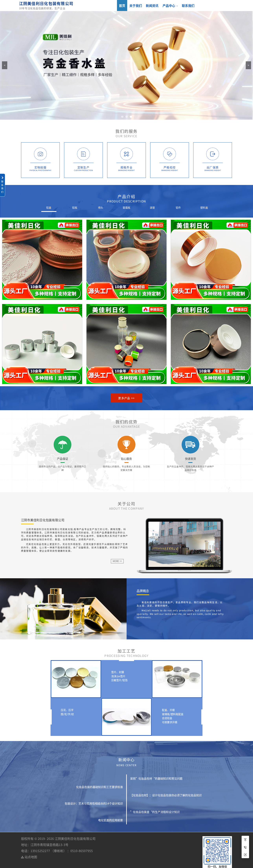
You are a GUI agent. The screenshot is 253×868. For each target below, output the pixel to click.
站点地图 (29, 857)
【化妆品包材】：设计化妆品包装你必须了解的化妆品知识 (166, 795)
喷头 (101, 207)
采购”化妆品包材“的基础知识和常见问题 (156, 778)
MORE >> (117, 561)
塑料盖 (204, 207)
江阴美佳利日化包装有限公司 (46, 3)
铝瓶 (75, 207)
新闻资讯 (152, 6)
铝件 (178, 207)
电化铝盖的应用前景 (110, 820)
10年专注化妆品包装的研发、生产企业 (42, 8)
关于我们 (136, 6)
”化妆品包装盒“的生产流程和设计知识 (155, 812)
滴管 (152, 207)
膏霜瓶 (126, 207)
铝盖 (49, 207)
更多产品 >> (126, 398)
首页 (122, 6)
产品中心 (170, 6)
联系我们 (188, 6)
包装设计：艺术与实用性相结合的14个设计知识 (94, 803)
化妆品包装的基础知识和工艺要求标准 (99, 787)
